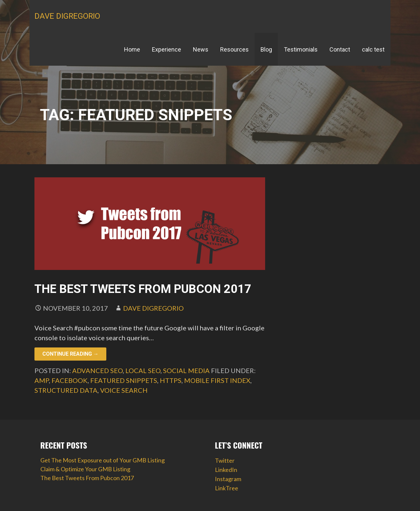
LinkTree (227, 488)
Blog (266, 49)
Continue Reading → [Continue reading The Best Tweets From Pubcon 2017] (70, 354)
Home (132, 49)
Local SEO (143, 370)
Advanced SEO (97, 370)
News (201, 49)
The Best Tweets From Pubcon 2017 (143, 289)
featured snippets (124, 380)
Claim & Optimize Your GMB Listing (85, 469)
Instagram (228, 479)
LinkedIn (226, 470)
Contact (340, 49)
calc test (373, 49)
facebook (70, 380)
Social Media (186, 370)
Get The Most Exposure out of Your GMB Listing (103, 460)
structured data (66, 390)
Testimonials (301, 49)
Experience (167, 49)
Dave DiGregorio (67, 16)
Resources (234, 49)
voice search (124, 390)
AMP (42, 380)
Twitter (225, 460)
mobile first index (217, 380)
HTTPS (171, 380)
